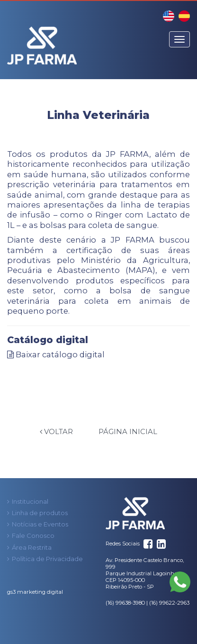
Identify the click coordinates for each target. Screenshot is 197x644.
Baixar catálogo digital (56, 354)
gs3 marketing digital (35, 592)
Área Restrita (32, 547)
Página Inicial (128, 432)
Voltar (56, 432)
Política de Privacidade (47, 559)
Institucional (30, 501)
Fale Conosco (33, 535)
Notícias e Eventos (40, 524)
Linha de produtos (40, 513)
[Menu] (179, 39)
